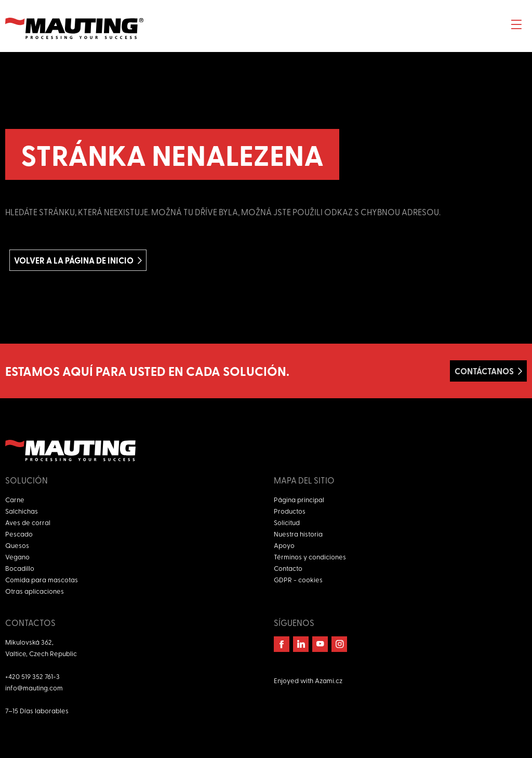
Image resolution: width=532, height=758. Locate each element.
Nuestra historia (298, 534)
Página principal (299, 499)
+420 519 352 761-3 (32, 676)
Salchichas (22, 511)
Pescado (19, 534)
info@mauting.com (34, 688)
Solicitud (287, 522)
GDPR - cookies (298, 579)
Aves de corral (28, 522)
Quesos (17, 545)
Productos (290, 511)
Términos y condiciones (310, 557)
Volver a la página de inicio (74, 260)
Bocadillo (20, 568)
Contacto (288, 568)
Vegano (17, 557)
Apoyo (284, 545)
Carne (15, 499)
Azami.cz (329, 680)
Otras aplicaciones (35, 591)
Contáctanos (484, 371)
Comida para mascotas (42, 579)
